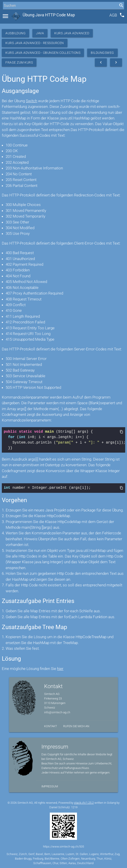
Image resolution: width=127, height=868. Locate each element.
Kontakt (51, 726)
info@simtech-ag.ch (57, 712)
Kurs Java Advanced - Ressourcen (35, 43)
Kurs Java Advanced (72, 33)
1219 (74, 807)
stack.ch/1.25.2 (84, 802)
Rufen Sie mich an (76, 726)
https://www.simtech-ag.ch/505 (63, 846)
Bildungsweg (102, 53)
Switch (31, 101)
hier (60, 668)
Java (40, 33)
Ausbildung (16, 33)
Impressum (50, 786)
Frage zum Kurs (19, 62)
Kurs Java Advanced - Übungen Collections (43, 53)
